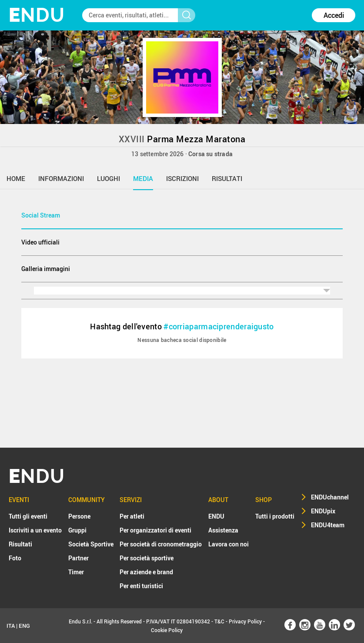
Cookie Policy (167, 630)
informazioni (61, 178)
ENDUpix (323, 511)
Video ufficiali (40, 242)
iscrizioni (182, 178)
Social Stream (41, 215)
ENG (24, 626)
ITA (11, 626)
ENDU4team (328, 525)
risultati (227, 178)
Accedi (334, 15)
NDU (37, 15)
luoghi (109, 178)
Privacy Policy (245, 621)
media (143, 178)
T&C (219, 621)
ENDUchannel (330, 497)
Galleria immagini (46, 269)
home (16, 178)
